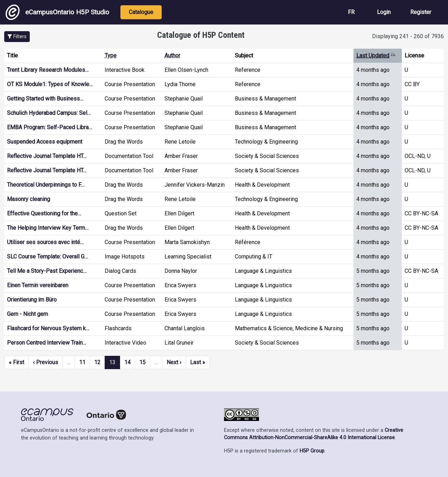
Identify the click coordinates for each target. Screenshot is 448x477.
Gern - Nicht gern (27, 314)
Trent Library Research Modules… (48, 70)
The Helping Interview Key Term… (48, 228)
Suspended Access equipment (45, 142)
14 (127, 362)
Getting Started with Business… (45, 99)
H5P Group (312, 451)
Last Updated (376, 56)
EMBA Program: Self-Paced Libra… (50, 127)
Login (384, 12)
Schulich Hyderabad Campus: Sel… (49, 113)
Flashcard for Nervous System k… (48, 328)
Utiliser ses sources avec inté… (45, 242)
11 (82, 362)
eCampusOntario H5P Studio (57, 12)
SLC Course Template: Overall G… (47, 257)
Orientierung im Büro (32, 300)
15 (142, 362)
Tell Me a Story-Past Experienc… (47, 271)
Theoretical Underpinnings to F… (46, 185)
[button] (17, 37)
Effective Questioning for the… (44, 213)
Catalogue (141, 12)
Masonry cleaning (29, 199)
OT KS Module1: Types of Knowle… (50, 84)
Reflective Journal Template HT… (47, 156)
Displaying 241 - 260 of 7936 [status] (408, 36)
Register (421, 12)
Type (111, 56)
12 (97, 362)
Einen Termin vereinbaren (38, 285)
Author (172, 56)
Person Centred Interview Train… (47, 343)
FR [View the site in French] (351, 12)
